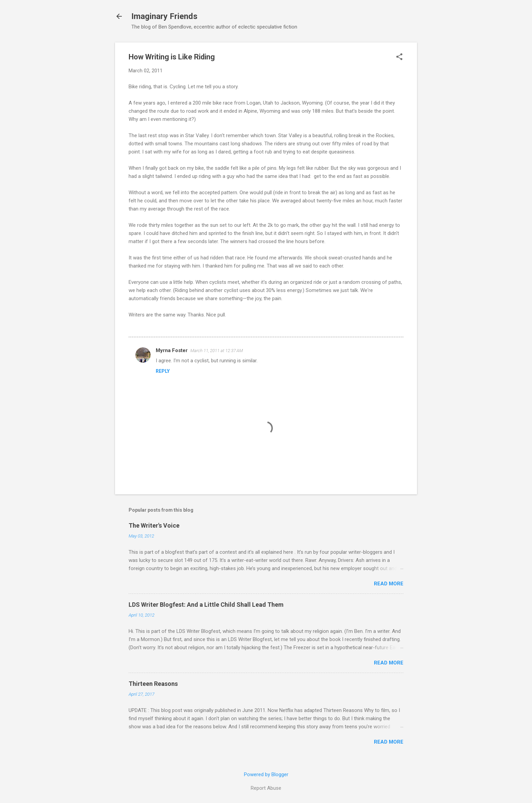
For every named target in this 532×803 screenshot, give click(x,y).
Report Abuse (266, 788)
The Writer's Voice (154, 525)
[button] (399, 57)
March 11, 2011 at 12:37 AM (217, 351)
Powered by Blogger (266, 774)
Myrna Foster (172, 350)
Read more (389, 584)
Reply (163, 371)
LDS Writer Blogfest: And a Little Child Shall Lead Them (206, 605)
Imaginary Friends (164, 16)
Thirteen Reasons (153, 684)
